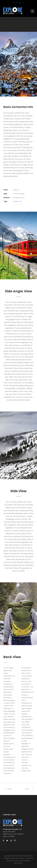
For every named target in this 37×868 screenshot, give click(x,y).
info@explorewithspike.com (12, 829)
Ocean (15, 201)
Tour (20, 201)
